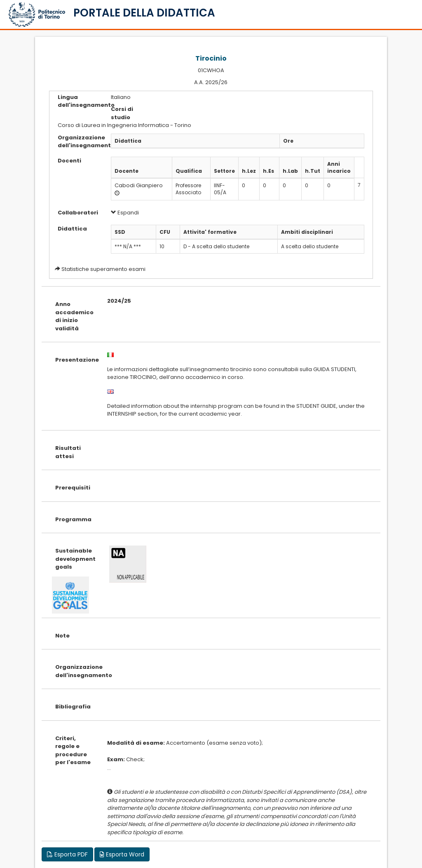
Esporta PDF (67, 854)
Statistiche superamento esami (103, 269)
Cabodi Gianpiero (139, 185)
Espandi (125, 213)
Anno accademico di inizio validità (74, 316)
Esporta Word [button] (122, 854)
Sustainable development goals (75, 559)
